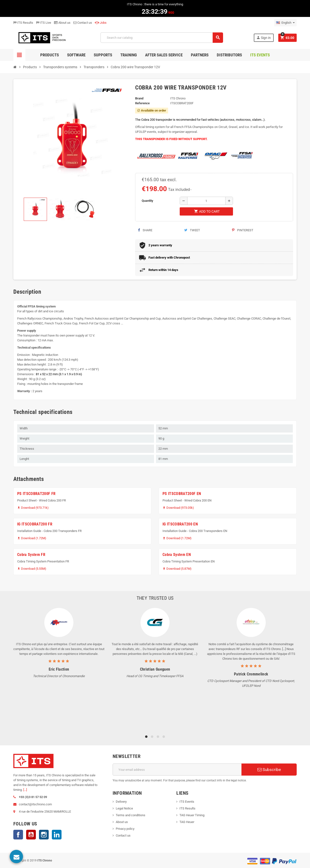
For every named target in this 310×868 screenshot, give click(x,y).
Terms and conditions (131, 815)
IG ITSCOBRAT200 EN (180, 524)
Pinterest (243, 230)
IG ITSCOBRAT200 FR (35, 524)
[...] (25, 790)
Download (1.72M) (32, 538)
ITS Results (23, 23)
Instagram (44, 835)
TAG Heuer (187, 822)
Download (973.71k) (33, 508)
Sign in (263, 38)
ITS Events (187, 802)
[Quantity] (206, 201)
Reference (142, 103)
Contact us (83, 23)
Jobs (101, 23)
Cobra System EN (177, 555)
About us (62, 23)
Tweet (192, 230)
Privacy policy (125, 829)
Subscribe (269, 770)
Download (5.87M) (177, 569)
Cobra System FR (31, 555)
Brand (139, 98)
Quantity (147, 201)
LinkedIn (57, 835)
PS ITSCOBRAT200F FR (36, 494)
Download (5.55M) (32, 569)
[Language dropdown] (285, 23)
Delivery (121, 802)
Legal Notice (124, 808)
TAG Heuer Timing (192, 815)
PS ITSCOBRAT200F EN (182, 494)
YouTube (31, 835)
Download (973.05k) (178, 508)
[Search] (162, 38)
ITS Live (44, 23)
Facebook (18, 835)
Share (145, 230)
